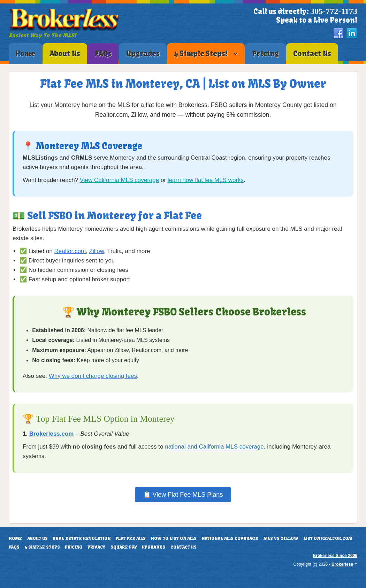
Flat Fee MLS (131, 539)
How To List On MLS (174, 539)
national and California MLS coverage (214, 447)
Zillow (97, 251)
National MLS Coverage (230, 539)
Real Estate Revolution (82, 539)
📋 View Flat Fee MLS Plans (183, 495)
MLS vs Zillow (281, 539)
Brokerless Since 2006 (335, 556)
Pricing (74, 547)
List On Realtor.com (328, 539)
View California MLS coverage (119, 180)
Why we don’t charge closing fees (93, 376)
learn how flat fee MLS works (206, 180)
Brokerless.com (52, 434)
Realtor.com (70, 251)
